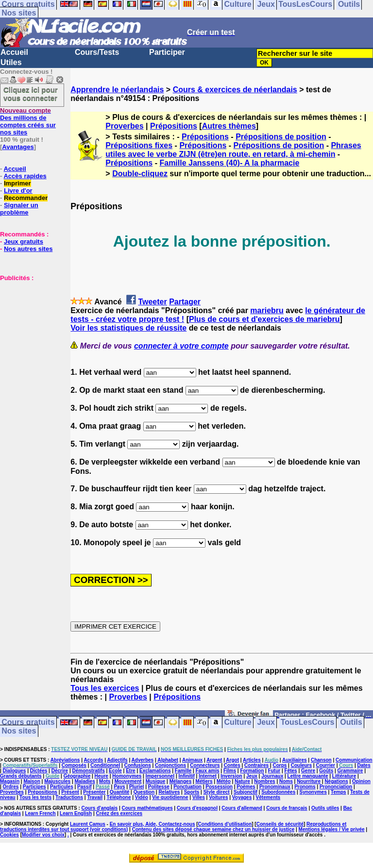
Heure (102, 776)
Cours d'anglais (100, 808)
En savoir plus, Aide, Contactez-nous (153, 824)
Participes (34, 787)
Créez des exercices (119, 813)
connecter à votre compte (181, 346)
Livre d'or (18, 191)
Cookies (9, 835)
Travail (95, 797)
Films (230, 771)
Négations (336, 781)
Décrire (60, 771)
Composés (74, 765)
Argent (214, 760)
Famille (183, 771)
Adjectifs (117, 760)
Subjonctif (246, 792)
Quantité (120, 792)
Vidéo (142, 797)
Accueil (14, 52)
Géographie (77, 776)
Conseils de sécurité (280, 824)
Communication (354, 760)
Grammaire (350, 771)
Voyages (242, 797)
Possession (219, 787)
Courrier (325, 765)
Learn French (40, 813)
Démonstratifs (89, 771)
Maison (32, 781)
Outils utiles (325, 808)
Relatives (169, 792)
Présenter (94, 792)
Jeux (266, 723)
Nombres (264, 781)
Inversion (231, 776)
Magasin (10, 781)
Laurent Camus (88, 824)
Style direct (217, 792)
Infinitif (187, 776)
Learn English (76, 813)
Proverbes (124, 126)
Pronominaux (275, 787)
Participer (167, 52)
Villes (199, 797)
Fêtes (291, 771)
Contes (232, 765)
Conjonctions (170, 765)
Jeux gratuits (24, 242)
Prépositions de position (281, 137)
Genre (308, 771)
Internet (208, 776)
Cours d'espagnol (197, 808)
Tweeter (152, 302)
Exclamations (155, 771)
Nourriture (309, 781)
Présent (70, 792)
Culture (238, 723)
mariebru (267, 310)
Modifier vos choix (43, 835)
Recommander (26, 198)
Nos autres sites (28, 249)
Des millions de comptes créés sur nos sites (28, 121)
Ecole (115, 771)
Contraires (256, 765)
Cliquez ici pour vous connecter (31, 94)
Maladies (85, 781)
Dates (364, 765)
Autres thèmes (229, 126)
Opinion (361, 781)
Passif (84, 787)
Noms (286, 781)
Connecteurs (205, 765)
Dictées (39, 771)
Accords (93, 760)
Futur (274, 771)
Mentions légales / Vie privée (332, 829)
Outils (351, 723)
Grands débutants (21, 776)
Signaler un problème (19, 209)
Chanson (321, 760)
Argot (232, 760)
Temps (339, 792)
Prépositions (174, 126)
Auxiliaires (295, 760)
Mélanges (181, 781)
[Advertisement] (29, 330)
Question (144, 792)
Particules (62, 787)
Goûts (326, 771)
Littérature (344, 776)
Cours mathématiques (147, 808)
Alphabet (168, 760)
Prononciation (336, 787)
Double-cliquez (140, 174)
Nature (242, 781)
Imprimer (17, 183)
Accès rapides (25, 176)
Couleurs (301, 765)
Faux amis (208, 771)
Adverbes (143, 760)
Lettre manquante (308, 776)
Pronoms (305, 787)
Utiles (11, 62)
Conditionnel (105, 765)
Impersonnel (160, 776)
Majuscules (57, 781)
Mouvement (128, 781)
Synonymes (313, 792)
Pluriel (137, 787)
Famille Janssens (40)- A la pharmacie (229, 163)
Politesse (159, 787)
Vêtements (268, 797)
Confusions (138, 765)
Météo (224, 781)
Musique (156, 781)
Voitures (218, 797)
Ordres (11, 787)
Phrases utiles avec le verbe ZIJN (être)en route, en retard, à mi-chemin (233, 150)
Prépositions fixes (139, 145)
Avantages (18, 147)
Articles (252, 760)
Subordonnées (278, 792)
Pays (119, 787)
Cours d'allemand (242, 808)
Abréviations (65, 760)
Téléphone (119, 797)
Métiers (204, 781)
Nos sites (19, 13)
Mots (105, 781)
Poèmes (246, 787)
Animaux (192, 760)
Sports (192, 792)
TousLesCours (308, 723)
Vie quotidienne (170, 797)
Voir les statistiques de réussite (128, 328)
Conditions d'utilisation (225, 824)
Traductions (69, 797)
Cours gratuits (28, 723)
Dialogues (15, 771)
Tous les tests (35, 797)
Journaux (272, 776)
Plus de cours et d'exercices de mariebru (264, 319)
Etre (130, 771)
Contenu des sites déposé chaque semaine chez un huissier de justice (213, 829)
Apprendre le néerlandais (117, 90)
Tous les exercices (105, 688)
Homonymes (127, 776)
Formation (252, 771)
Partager (185, 302)
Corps (280, 765)
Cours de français (287, 808)
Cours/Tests (97, 52)
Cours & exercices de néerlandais (235, 90)
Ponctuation (187, 787)
